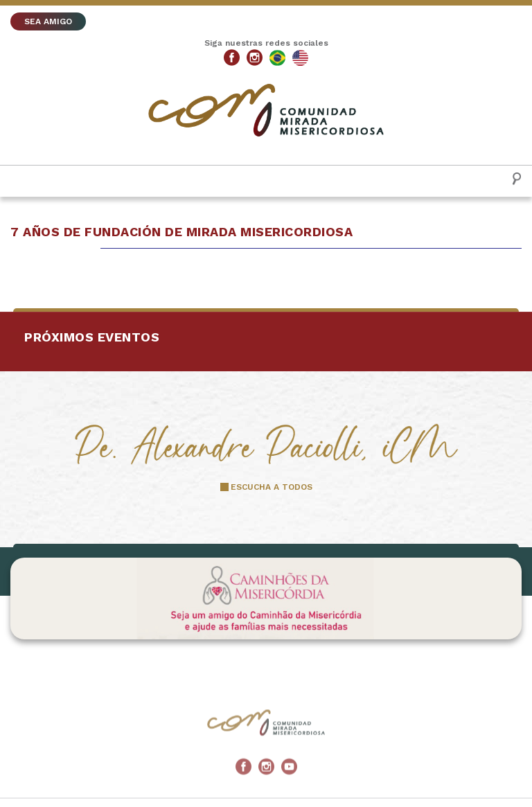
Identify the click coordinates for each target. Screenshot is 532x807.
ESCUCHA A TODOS (272, 487)
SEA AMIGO (48, 21)
